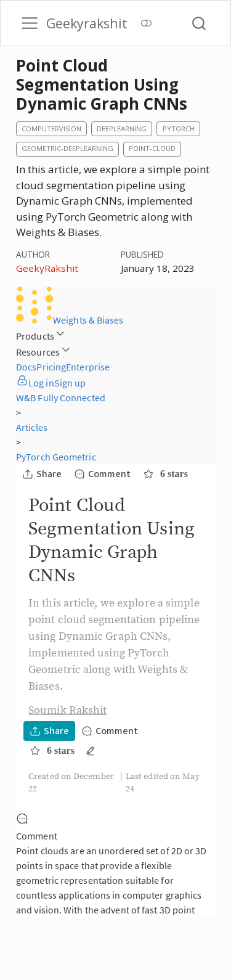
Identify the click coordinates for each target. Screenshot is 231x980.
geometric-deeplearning (67, 148)
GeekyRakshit (47, 268)
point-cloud (152, 148)
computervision (51, 129)
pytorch (179, 129)
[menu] (30, 23)
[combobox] (200, 23)
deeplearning (122, 129)
